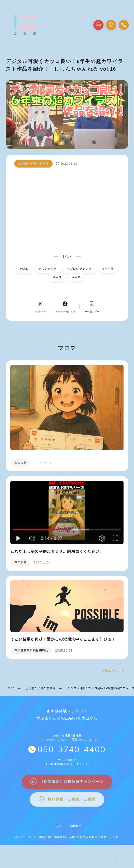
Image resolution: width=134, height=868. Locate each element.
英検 (57, 277)
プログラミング (80, 269)
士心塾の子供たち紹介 (41, 688)
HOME (10, 688)
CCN (24, 269)
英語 (77, 277)
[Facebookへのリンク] (65, 307)
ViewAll (114, 671)
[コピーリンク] (91, 307)
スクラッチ (48, 269)
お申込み (59, 826)
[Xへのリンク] (42, 307)
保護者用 (75, 826)
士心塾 (108, 269)
